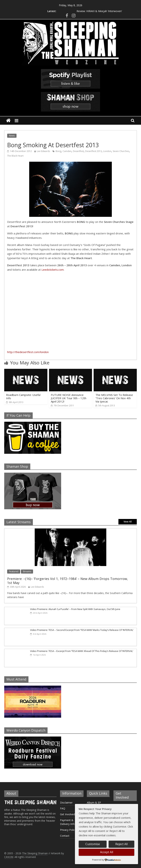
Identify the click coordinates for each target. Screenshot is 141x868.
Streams (27, 571)
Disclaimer (66, 803)
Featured (14, 571)
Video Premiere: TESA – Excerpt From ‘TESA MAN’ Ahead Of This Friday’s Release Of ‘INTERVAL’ (82, 651)
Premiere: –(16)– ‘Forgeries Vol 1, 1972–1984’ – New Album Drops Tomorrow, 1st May (68, 581)
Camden (67, 151)
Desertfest (78, 151)
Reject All (121, 844)
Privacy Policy (68, 830)
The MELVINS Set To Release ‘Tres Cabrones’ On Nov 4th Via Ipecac (114, 398)
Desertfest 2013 (93, 151)
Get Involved (67, 814)
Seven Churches (121, 151)
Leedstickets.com (53, 270)
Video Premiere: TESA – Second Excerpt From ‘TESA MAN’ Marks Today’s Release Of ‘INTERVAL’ (82, 630)
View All (128, 522)
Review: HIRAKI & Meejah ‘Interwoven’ (99, 11)
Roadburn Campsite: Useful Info (23, 396)
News (12, 136)
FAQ (63, 808)
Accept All (107, 852)
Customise (93, 844)
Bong (58, 151)
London (107, 151)
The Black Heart (15, 156)
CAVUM (9, 857)
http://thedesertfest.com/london (28, 352)
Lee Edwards (43, 151)
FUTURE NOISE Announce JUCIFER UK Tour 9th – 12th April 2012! (69, 398)
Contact (65, 836)
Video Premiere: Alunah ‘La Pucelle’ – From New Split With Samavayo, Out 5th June (75, 609)
